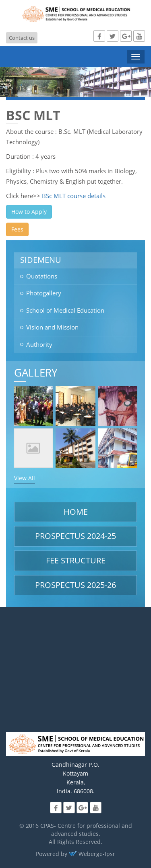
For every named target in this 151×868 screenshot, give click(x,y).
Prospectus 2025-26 (75, 585)
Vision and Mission (52, 327)
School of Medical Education (65, 310)
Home (76, 512)
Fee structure (76, 560)
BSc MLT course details (74, 196)
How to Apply (29, 212)
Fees (17, 229)
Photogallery (44, 293)
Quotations (42, 276)
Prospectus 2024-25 (75, 536)
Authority (39, 344)
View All (25, 478)
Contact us (22, 38)
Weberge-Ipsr (92, 854)
